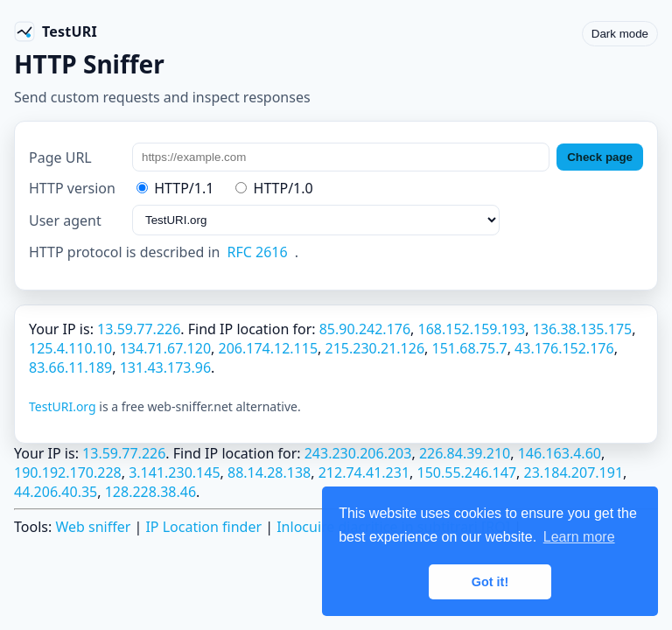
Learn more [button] (579, 537)
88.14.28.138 (269, 472)
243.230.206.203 (358, 453)
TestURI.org (63, 406)
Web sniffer (93, 527)
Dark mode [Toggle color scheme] (620, 34)
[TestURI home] (56, 31)
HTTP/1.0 (274, 188)
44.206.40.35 (56, 492)
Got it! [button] (490, 582)
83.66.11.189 (70, 367)
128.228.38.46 (150, 492)
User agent (65, 220)
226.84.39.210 (465, 453)
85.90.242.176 (365, 329)
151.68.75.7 (470, 348)
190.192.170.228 (68, 472)
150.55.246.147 (467, 472)
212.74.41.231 (364, 472)
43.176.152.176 (564, 348)
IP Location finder (203, 527)
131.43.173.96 (165, 367)
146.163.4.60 (560, 453)
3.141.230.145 (174, 472)
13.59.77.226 (139, 329)
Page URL (60, 157)
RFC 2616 (258, 252)
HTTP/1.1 (175, 188)
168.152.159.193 (472, 329)
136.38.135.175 (583, 329)
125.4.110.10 (70, 348)
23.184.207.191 (574, 472)
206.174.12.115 (269, 348)
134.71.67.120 (165, 348)
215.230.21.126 (375, 348)
